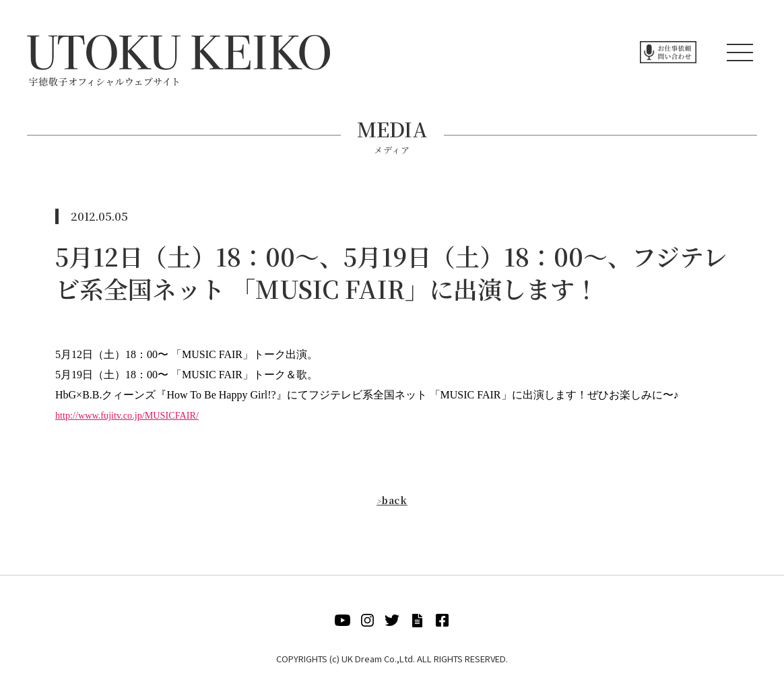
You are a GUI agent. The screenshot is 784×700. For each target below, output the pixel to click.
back (392, 500)
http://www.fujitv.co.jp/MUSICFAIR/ (136, 415)
